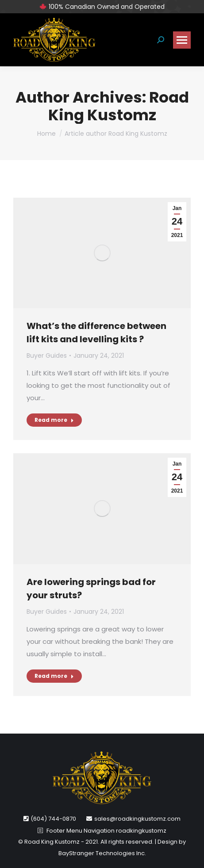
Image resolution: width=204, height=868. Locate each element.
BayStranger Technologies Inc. (102, 853)
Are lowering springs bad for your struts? (91, 589)
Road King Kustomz (119, 106)
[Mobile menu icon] (182, 40)
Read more (54, 420)
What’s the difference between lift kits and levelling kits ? (96, 333)
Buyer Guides (47, 356)
